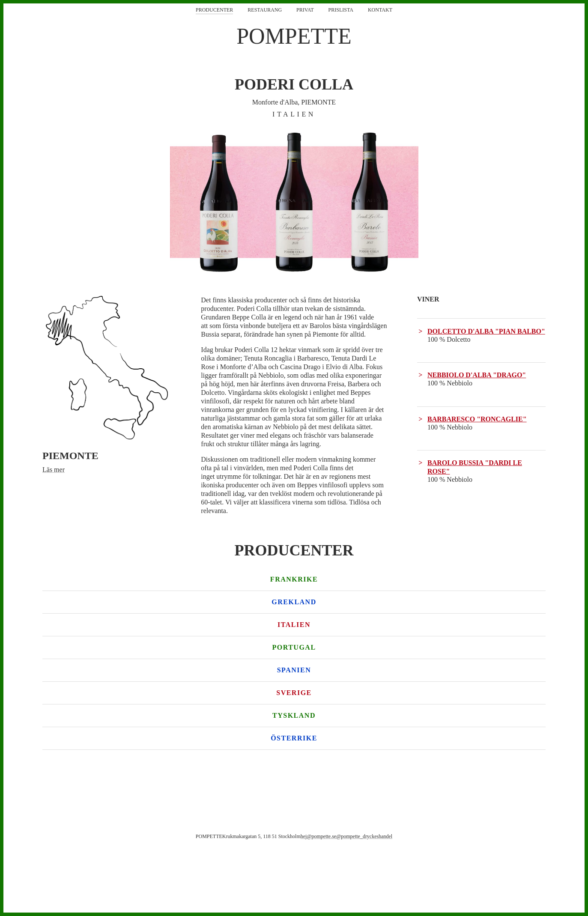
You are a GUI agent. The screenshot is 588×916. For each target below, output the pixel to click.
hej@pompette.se (318, 836)
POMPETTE (294, 36)
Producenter (214, 10)
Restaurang (265, 10)
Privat (305, 10)
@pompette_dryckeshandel (364, 836)
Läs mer (54, 470)
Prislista (341, 10)
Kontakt (380, 10)
